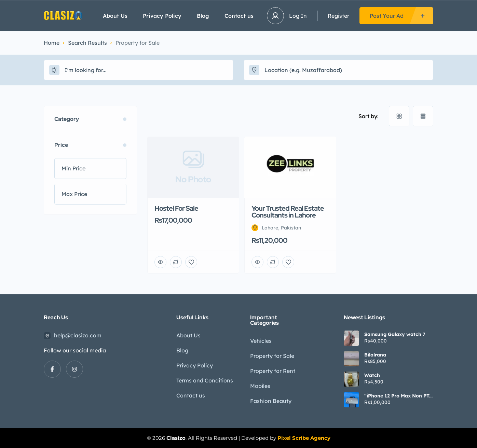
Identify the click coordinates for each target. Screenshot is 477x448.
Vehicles (261, 341)
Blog (203, 16)
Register (338, 16)
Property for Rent (273, 371)
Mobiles (260, 386)
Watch (372, 375)
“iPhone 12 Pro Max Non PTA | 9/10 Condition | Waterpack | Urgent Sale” (398, 396)
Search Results (87, 43)
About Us (115, 16)
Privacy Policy (162, 16)
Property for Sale (272, 356)
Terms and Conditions (205, 380)
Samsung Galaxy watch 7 (395, 334)
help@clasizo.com (78, 335)
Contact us (239, 16)
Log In (298, 16)
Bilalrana (375, 355)
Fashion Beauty (271, 401)
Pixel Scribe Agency (304, 438)
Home (52, 43)
